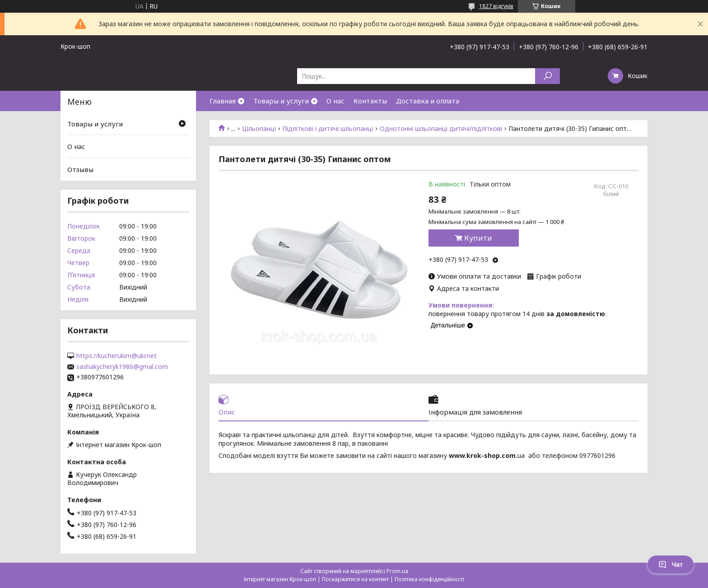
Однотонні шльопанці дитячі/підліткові (441, 129)
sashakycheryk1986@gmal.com (122, 367)
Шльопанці (259, 129)
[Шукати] (547, 76)
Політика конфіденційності (429, 579)
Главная (223, 101)
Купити (478, 238)
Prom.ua (397, 571)
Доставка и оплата (428, 101)
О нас (335, 101)
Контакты (370, 101)
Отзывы (80, 169)
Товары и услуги (281, 101)
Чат (671, 565)
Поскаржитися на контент (355, 579)
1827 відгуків (496, 6)
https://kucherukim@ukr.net (116, 356)
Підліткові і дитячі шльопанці (328, 129)
